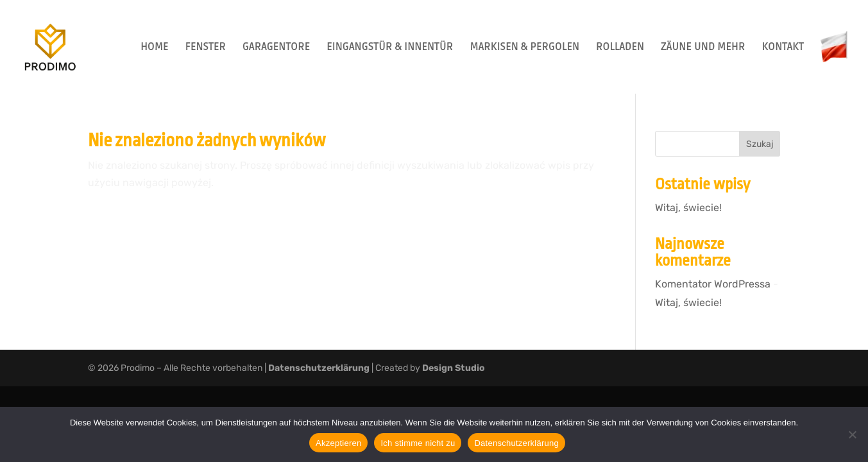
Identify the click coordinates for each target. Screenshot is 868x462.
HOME (154, 48)
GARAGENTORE (276, 48)
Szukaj (760, 144)
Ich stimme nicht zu (418, 443)
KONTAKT (783, 48)
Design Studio (454, 368)
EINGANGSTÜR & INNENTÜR (390, 48)
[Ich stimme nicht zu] (852, 434)
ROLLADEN (620, 48)
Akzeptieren (338, 443)
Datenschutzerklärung (319, 368)
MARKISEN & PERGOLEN (524, 48)
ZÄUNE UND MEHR (703, 48)
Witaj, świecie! (688, 208)
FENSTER (206, 48)
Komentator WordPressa (713, 284)
